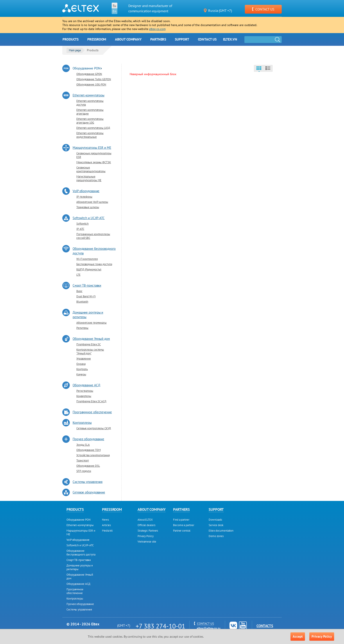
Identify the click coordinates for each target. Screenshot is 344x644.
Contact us (207, 39)
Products (71, 39)
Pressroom (97, 39)
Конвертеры (84, 396)
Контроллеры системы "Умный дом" (90, 351)
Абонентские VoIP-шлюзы (92, 202)
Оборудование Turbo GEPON (94, 79)
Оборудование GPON (89, 74)
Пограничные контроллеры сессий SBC (93, 236)
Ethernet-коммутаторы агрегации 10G (90, 121)
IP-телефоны (84, 197)
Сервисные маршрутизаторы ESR (94, 155)
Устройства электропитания (93, 455)
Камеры (81, 374)
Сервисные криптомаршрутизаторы (91, 169)
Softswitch (82, 224)
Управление (84, 359)
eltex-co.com (157, 29)
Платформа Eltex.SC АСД (91, 401)
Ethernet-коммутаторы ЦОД (93, 128)
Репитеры (82, 328)
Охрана (81, 364)
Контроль (82, 369)
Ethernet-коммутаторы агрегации (90, 112)
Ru (115, 5)
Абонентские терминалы (91, 323)
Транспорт (83, 460)
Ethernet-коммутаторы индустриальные (90, 135)
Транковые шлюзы (88, 207)
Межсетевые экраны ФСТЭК (94, 162)
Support (182, 39)
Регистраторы (85, 391)
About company (128, 39)
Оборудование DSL (88, 466)
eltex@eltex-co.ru (209, 628)
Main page (75, 50)
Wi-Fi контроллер (87, 259)
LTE (78, 275)
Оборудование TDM (88, 450)
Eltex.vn (230, 39)
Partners (158, 39)
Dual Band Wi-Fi (86, 296)
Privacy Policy (322, 636)
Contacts (265, 626)
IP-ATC (80, 229)
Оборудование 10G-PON (91, 84)
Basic (79, 291)
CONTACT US (263, 9)
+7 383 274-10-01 (160, 626)
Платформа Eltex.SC (89, 344)
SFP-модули (84, 471)
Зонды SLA (83, 445)
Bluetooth (82, 302)
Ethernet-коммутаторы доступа (90, 103)
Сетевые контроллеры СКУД (94, 428)
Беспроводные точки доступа (94, 264)
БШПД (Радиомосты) (89, 269)
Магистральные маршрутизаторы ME (89, 178)
